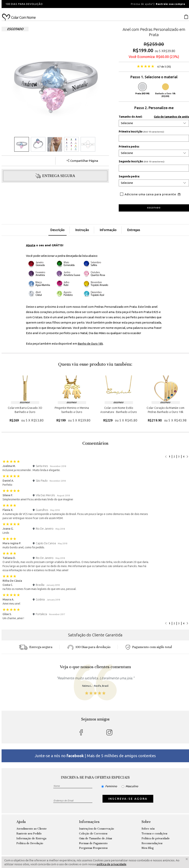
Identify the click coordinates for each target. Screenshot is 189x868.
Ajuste (31, 245)
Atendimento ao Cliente (32, 829)
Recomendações (152, 843)
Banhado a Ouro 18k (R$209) (165, 90)
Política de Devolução (30, 843)
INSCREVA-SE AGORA (128, 799)
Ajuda (21, 822)
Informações (89, 822)
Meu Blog (148, 848)
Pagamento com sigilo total (149, 647)
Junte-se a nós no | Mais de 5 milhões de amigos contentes (95, 756)
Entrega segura (36, 647)
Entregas (134, 230)
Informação (108, 230)
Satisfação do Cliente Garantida (95, 635)
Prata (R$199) (142, 89)
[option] (54, 4)
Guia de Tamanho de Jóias (96, 838)
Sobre (146, 822)
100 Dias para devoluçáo (89, 647)
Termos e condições (154, 833)
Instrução (82, 230)
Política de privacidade (156, 838)
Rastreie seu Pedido (29, 833)
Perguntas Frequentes (93, 848)
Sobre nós (148, 829)
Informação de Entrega (31, 838)
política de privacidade (111, 864)
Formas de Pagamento (93, 843)
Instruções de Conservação (97, 829)
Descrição (58, 230)
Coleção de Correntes (93, 833)
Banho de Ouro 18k (90, 344)
